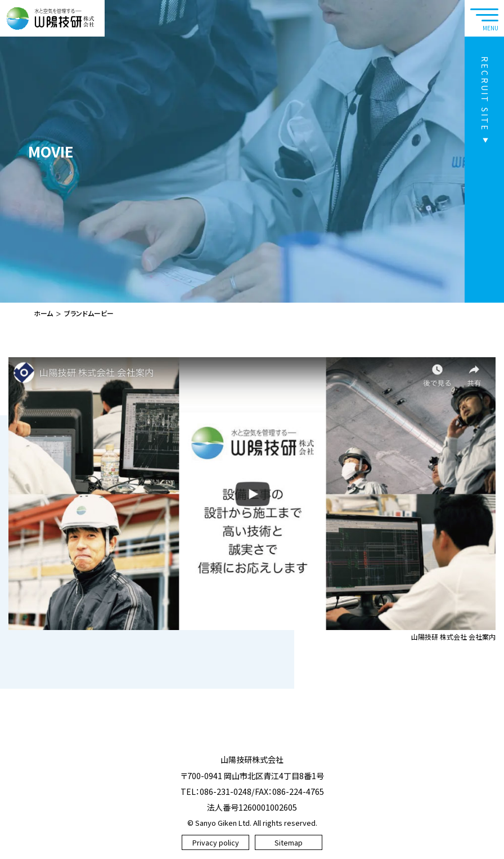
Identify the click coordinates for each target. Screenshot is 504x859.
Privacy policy (216, 842)
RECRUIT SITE (485, 94)
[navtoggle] (484, 18)
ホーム (43, 313)
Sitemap (289, 842)
